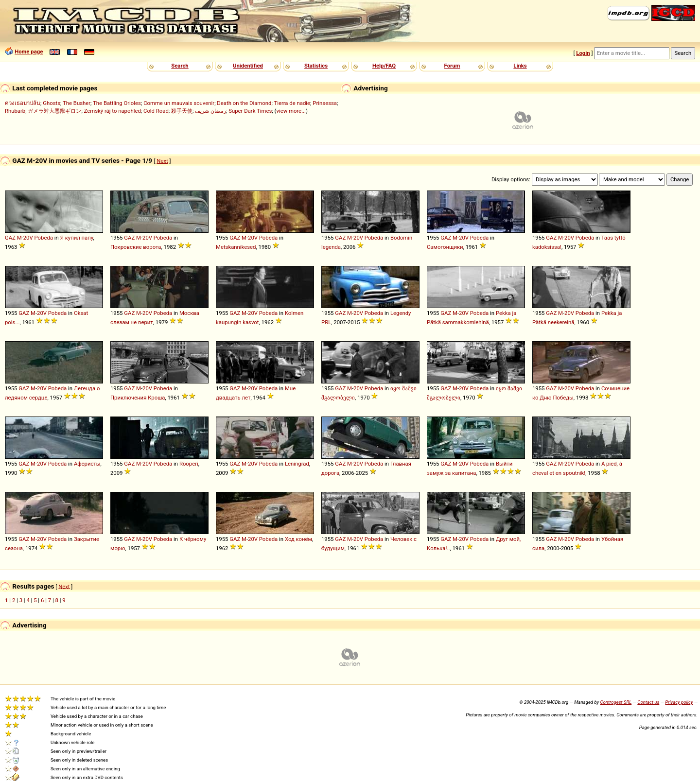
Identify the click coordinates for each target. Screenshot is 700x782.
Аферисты (87, 464)
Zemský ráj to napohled (113, 111)
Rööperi (189, 464)
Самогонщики (445, 247)
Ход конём (298, 539)
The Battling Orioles (117, 103)
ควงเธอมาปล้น (23, 103)
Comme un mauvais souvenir (179, 103)
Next (162, 161)
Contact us (648, 702)
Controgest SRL (616, 702)
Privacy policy (679, 702)
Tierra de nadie (292, 103)
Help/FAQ (384, 66)
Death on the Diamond (244, 103)
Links (520, 66)
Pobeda (44, 238)
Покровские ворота (136, 247)
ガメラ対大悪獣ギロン (54, 111)
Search (180, 66)
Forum (452, 66)
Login (583, 53)
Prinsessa (325, 103)
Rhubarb (15, 111)
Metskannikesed (236, 247)
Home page (29, 52)
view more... (291, 111)
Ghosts (52, 103)
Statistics (316, 66)
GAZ (10, 238)
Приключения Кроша (138, 398)
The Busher (77, 103)
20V (28, 238)
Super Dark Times (250, 111)
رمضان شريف (210, 111)
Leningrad (297, 464)
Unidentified (248, 66)
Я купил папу (77, 238)
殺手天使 (182, 111)
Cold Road (156, 111)
